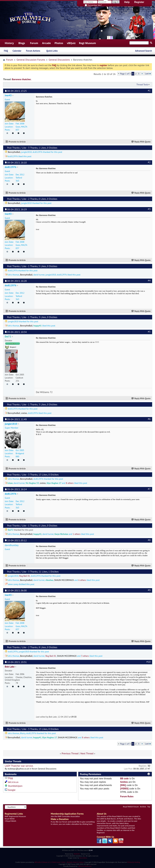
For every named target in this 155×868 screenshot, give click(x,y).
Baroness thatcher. (22, 79)
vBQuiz (71, 43)
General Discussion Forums (31, 60)
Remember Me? (93, 5)
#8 (149, 540)
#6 (149, 419)
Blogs (22, 43)
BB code (124, 778)
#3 (149, 209)
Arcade (46, 43)
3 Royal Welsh (10, 821)
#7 (149, 489)
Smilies (124, 782)
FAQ (6, 51)
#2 (149, 162)
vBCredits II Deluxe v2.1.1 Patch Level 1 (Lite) (50, 862)
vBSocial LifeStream (85, 866)
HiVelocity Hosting (134, 862)
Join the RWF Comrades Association (65, 816)
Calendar (17, 51)
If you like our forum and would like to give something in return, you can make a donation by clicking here (73, 823)
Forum (34, 43)
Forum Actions (33, 51)
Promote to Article (17, 142)
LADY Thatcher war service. (19, 766)
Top (149, 807)
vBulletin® (77, 854)
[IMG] (123, 785)
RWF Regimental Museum (15, 816)
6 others (82, 580)
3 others (85, 656)
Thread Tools (142, 84)
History (9, 43)
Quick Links (52, 51)
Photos (59, 43)
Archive (143, 807)
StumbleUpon (15, 786)
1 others (77, 534)
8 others (70, 483)
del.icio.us (13, 782)
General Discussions (59, 60)
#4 (149, 281)
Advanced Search (143, 51)
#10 (148, 662)
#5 (149, 332)
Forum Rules (127, 796)
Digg (10, 778)
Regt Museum (87, 43)
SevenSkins (83, 858)
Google (12, 790)
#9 (149, 590)
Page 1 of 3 (125, 74)
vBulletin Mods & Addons (75, 862)
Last (148, 74)
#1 (149, 91)
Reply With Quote (141, 142)
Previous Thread (70, 753)
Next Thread (87, 753)
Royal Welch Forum (131, 807)
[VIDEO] (124, 788)
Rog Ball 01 (25, 576)
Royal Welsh (10, 819)
